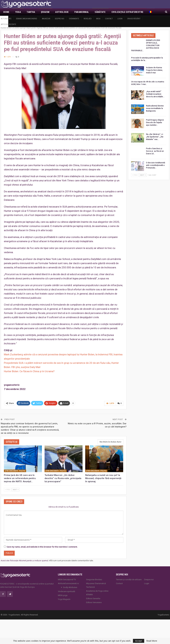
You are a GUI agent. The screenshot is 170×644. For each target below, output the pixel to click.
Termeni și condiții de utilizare (129, 579)
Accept (139, 641)
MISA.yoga (63, 595)
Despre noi (60, 19)
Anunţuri (46, 19)
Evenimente (74, 19)
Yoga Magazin (64, 599)
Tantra (31, 12)
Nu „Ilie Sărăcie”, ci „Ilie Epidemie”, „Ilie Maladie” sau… (155, 137)
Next (16, 489)
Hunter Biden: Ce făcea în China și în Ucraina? (29, 371)
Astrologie (62, 12)
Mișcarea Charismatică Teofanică (96, 585)
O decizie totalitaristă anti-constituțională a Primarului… (156, 165)
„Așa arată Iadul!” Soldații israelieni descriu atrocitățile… (155, 94)
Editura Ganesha (93, 598)
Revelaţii (88, 19)
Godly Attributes (70, 587)
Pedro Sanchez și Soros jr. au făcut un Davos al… (155, 151)
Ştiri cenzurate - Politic (15, 471)
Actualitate (6, 19)
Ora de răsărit (134, 19)
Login (120, 19)
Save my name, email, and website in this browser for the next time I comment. (42, 546)
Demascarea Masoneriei (27, 19)
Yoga (18, 12)
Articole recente (8, 24)
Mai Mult (117, 12)
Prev (8, 489)
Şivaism (45, 12)
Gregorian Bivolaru (94, 579)
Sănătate (100, 12)
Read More (152, 641)
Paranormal (82, 12)
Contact (109, 19)
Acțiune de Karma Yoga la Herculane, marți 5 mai (154, 70)
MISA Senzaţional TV (67, 579)
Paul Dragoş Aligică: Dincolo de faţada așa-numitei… (155, 122)
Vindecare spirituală (66, 591)
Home (6, 12)
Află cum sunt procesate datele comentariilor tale (71, 560)
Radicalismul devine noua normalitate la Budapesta (155, 108)
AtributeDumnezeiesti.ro (68, 583)
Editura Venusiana (94, 602)
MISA (98, 19)
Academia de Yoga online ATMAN (97, 593)
